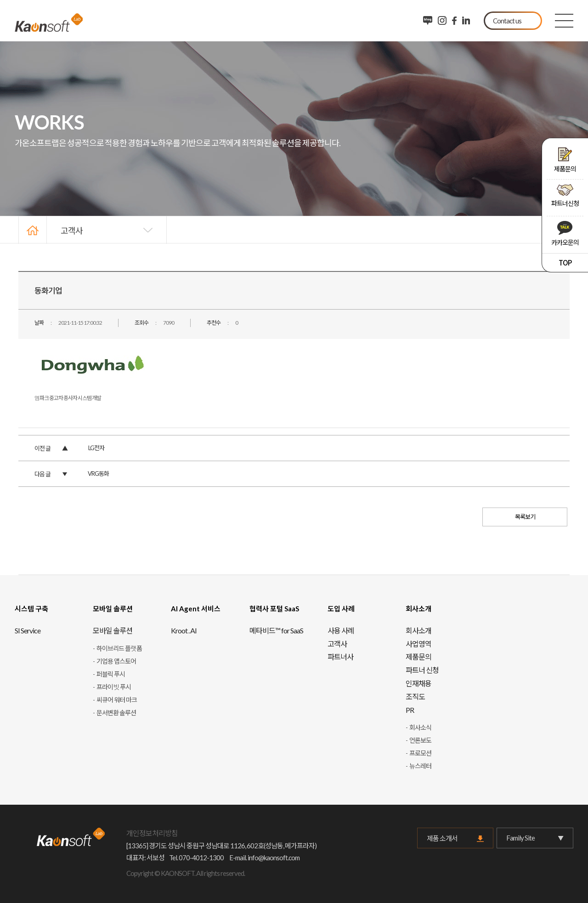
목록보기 (525, 517)
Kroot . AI (184, 630)
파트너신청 (565, 196)
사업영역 (418, 644)
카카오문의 (565, 234)
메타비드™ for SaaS (276, 630)
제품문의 (565, 160)
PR (410, 710)
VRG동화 (98, 474)
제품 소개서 (442, 838)
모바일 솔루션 (113, 630)
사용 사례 (341, 630)
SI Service (28, 630)
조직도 (415, 697)
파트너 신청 (422, 670)
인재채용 (418, 683)
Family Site (535, 838)
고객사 (72, 230)
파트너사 (340, 657)
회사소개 (418, 630)
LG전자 (96, 448)
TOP (565, 262)
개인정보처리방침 (152, 833)
